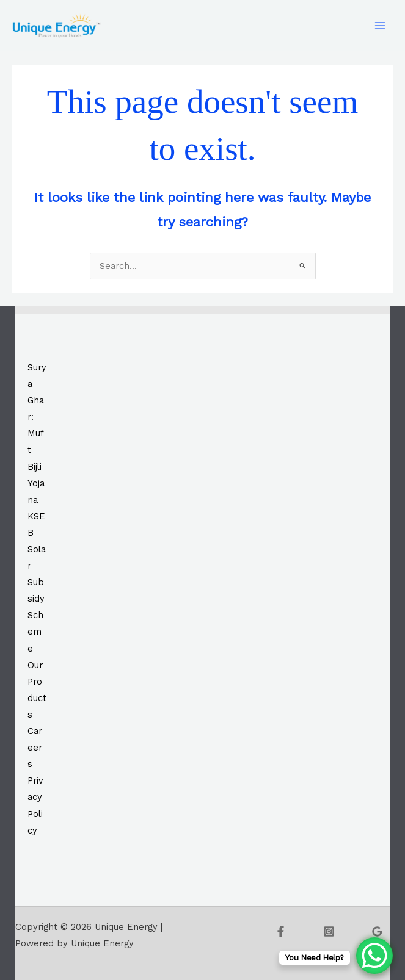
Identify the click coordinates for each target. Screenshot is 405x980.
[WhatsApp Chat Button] (374, 956)
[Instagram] (329, 931)
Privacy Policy (35, 805)
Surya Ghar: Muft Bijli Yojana (37, 434)
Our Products (37, 690)
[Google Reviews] (377, 931)
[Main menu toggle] (380, 26)
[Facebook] (281, 931)
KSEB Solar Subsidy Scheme (37, 582)
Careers (35, 748)
